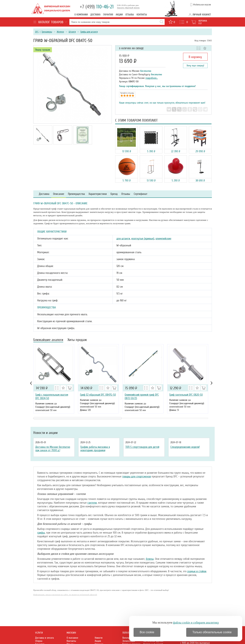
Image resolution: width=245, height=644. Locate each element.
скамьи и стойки (197, 571)
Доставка (95, 15)
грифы (41, 533)
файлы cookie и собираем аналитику (196, 623)
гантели (92, 503)
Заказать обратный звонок (128, 8)
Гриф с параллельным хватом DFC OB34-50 (52, 396)
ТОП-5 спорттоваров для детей (142, 447)
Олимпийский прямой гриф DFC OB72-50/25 (142, 396)
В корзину (195, 57)
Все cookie (147, 632)
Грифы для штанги (89, 32)
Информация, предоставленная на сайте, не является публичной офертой (65, 595)
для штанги (123, 239)
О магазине (72, 638)
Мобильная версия (202, 5)
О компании (81, 15)
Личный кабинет (202, 15)
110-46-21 (97, 7)
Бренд (114, 194)
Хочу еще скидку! (195, 66)
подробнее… (152, 78)
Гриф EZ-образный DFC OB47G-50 (98, 395)
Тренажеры (47, 32)
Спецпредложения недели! (185, 447)
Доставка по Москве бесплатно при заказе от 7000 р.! (53, 449)
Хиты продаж (77, 340)
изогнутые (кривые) (143, 239)
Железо (60, 32)
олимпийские (163, 239)
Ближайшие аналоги (48, 340)
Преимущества (76, 194)
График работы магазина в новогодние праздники (95, 449)
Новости (99, 638)
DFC (37, 32)
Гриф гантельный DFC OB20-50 (186, 395)
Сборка (39, 641)
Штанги (72, 32)
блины (150, 559)
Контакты (142, 15)
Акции (119, 15)
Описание (59, 194)
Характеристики (98, 194)
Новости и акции (45, 433)
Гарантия (108, 15)
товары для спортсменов (137, 476)
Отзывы (130, 15)
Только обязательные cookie (212, 632)
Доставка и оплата (44, 638)
